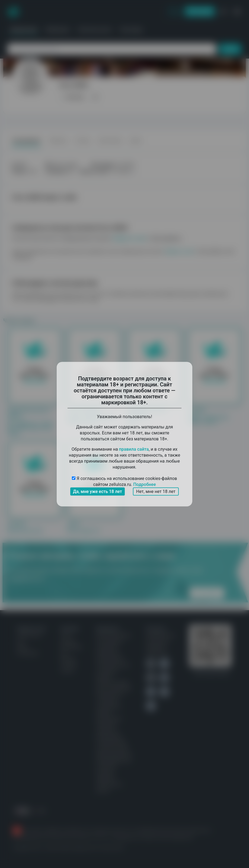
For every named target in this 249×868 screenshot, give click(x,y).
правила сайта (134, 449)
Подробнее (144, 484)
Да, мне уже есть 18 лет (98, 491)
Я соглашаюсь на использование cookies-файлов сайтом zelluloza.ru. (124, 481)
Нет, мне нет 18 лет (156, 491)
